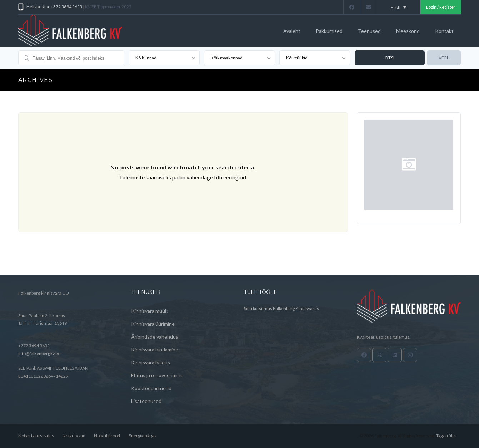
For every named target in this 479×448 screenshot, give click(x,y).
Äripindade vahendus (155, 337)
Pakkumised (329, 31)
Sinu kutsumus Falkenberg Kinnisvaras (281, 308)
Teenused (369, 31)
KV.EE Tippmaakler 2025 (108, 7)
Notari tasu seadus (36, 436)
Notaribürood (107, 436)
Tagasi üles (446, 436)
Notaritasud (74, 436)
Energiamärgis (143, 436)
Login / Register (441, 7)
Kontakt (444, 31)
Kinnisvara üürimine (153, 324)
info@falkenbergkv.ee (39, 353)
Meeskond (408, 31)
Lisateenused (146, 401)
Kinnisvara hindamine (155, 349)
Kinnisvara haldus (151, 362)
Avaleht (292, 31)
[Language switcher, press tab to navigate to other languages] (399, 7)
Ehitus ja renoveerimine (157, 375)
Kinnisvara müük (149, 311)
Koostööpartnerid (151, 388)
